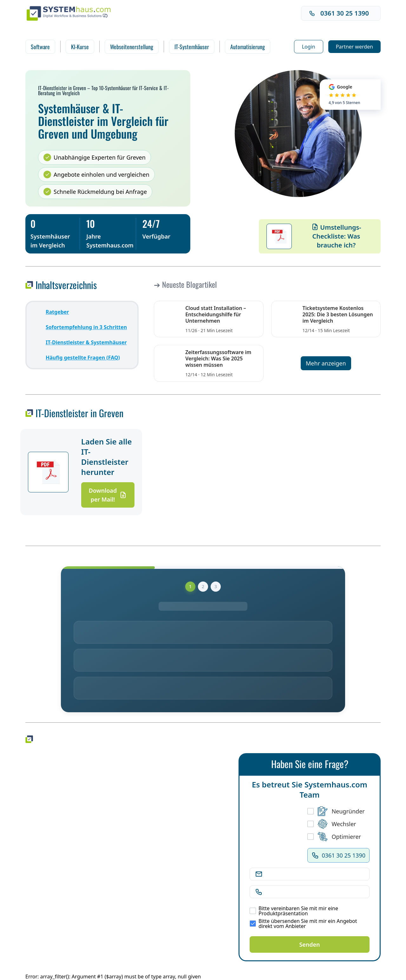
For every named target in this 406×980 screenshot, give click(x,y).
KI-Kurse (80, 47)
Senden (309, 944)
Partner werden (354, 47)
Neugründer (336, 811)
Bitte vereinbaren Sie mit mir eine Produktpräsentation (294, 911)
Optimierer (334, 837)
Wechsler (332, 824)
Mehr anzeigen (326, 363)
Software (40, 47)
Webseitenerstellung (132, 47)
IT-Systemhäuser (192, 47)
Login (309, 47)
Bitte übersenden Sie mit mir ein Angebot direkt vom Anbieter (303, 924)
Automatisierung (248, 47)
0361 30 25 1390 (339, 13)
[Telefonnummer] (315, 892)
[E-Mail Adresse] (315, 874)
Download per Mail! (108, 495)
